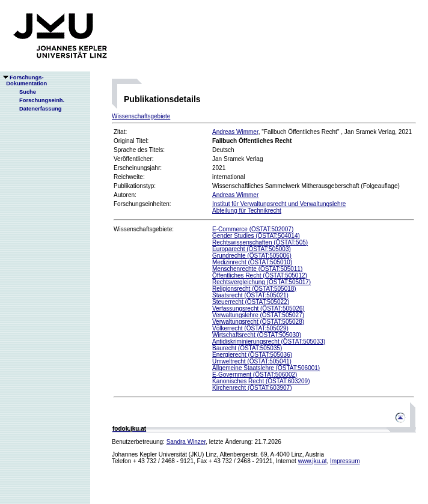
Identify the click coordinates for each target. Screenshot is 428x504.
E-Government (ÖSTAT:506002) (255, 375)
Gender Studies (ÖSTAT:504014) (256, 236)
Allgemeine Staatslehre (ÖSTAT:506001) (266, 368)
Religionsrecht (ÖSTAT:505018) (254, 289)
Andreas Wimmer (235, 132)
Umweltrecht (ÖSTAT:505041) (252, 361)
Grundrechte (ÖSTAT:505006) (252, 256)
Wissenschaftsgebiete (141, 116)
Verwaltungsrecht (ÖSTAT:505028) (258, 322)
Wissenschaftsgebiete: (144, 229)
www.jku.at (313, 461)
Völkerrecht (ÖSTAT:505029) (250, 328)
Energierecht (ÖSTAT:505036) (252, 355)
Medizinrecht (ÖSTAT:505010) (252, 262)
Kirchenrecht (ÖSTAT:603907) (252, 388)
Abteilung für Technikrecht (247, 211)
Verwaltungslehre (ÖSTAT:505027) (258, 315)
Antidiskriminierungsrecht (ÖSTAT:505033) (269, 342)
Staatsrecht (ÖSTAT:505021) (250, 295)
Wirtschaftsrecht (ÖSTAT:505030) (257, 335)
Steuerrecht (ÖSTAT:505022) (251, 302)
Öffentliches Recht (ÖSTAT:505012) (260, 275)
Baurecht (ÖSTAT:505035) (247, 348)
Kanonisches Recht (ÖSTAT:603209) (261, 381)
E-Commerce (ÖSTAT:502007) (253, 229)
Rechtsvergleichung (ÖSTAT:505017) (261, 282)
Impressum (345, 461)
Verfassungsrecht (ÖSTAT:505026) (258, 308)
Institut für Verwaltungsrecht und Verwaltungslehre (279, 204)
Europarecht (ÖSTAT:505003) (252, 249)
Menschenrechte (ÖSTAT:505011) (257, 269)
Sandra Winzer (186, 442)
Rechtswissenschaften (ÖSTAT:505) (260, 242)
